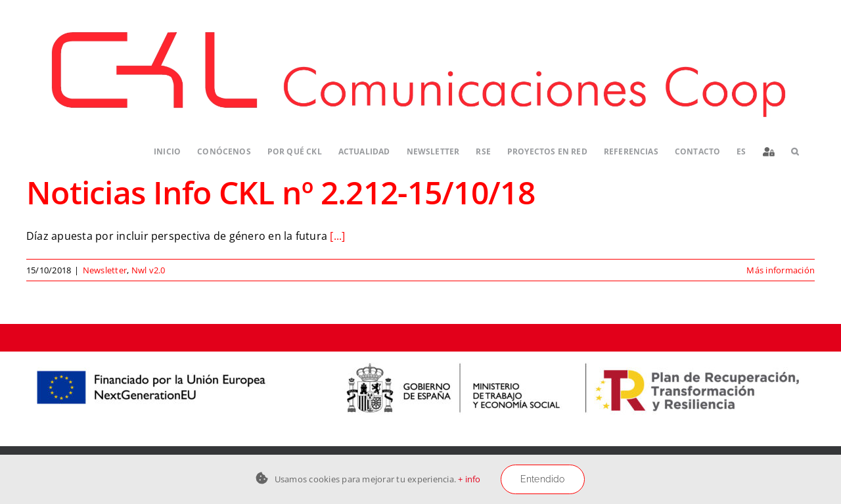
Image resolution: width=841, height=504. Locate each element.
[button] (795, 152)
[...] (337, 236)
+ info (469, 479)
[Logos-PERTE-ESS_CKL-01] (420, 357)
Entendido (543, 479)
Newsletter (105, 270)
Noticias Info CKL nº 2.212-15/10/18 (281, 192)
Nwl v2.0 (148, 270)
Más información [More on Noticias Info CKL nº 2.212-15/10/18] (781, 270)
